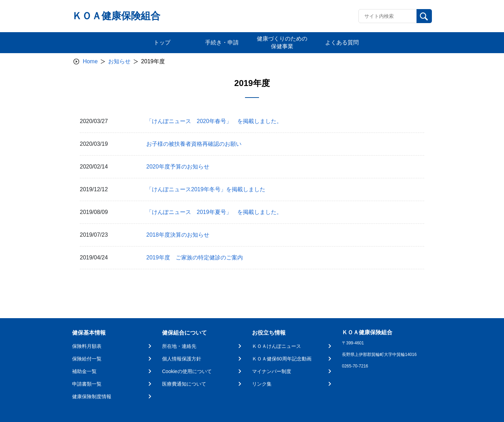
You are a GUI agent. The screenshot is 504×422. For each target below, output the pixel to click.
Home (90, 61)
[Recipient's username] (388, 16)
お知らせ (119, 61)
